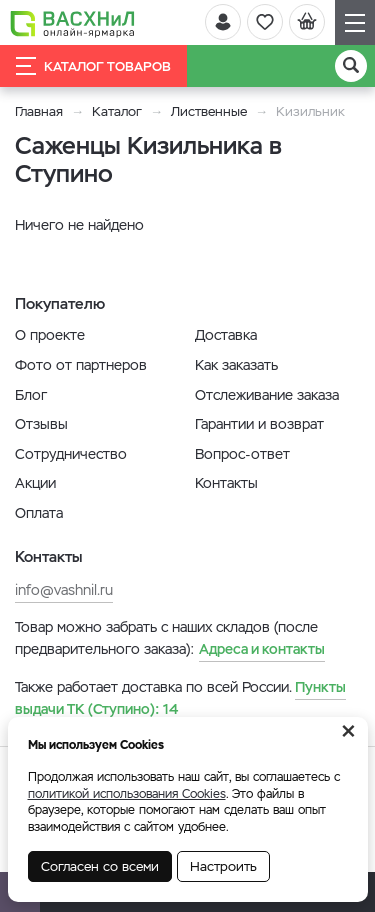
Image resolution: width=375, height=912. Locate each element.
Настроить (223, 866)
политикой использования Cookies (127, 794)
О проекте (50, 335)
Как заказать (236, 365)
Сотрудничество (71, 454)
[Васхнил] (72, 23)
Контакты (226, 483)
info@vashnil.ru (64, 590)
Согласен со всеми (100, 866)
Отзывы (41, 424)
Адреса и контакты (262, 649)
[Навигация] (355, 22)
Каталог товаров (93, 66)
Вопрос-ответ (242, 454)
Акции (35, 483)
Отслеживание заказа (267, 395)
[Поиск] (351, 66)
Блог (31, 395)
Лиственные (209, 111)
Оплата (39, 513)
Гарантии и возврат (259, 424)
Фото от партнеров (81, 365)
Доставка (226, 335)
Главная (39, 111)
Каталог (117, 111)
